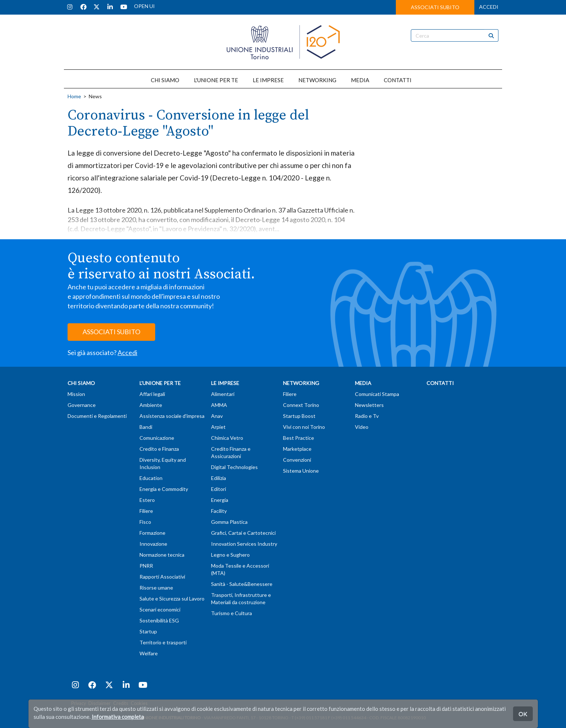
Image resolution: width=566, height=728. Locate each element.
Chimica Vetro (227, 438)
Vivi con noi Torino (304, 427)
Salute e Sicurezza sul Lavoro (172, 599)
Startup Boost (299, 416)
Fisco (145, 522)
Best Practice (299, 438)
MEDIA (360, 80)
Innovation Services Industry (244, 544)
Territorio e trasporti (163, 642)
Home (74, 96)
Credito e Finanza (159, 449)
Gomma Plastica (229, 522)
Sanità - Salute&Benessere (242, 584)
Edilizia (219, 478)
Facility (219, 511)
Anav (217, 416)
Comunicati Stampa (377, 394)
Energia (220, 500)
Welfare (149, 653)
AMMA (219, 405)
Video (362, 427)
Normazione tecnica (162, 555)
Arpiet (218, 427)
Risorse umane (156, 588)
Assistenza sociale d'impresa (172, 416)
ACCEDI (489, 7)
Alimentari (223, 394)
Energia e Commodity (164, 489)
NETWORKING (317, 80)
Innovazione (153, 544)
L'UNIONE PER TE (216, 80)
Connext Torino (301, 405)
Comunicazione (157, 438)
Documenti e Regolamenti (97, 416)
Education (151, 478)
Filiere (146, 511)
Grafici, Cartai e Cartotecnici (243, 533)
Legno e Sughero (230, 555)
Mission (76, 394)
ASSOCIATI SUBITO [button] (435, 7)
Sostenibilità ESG (159, 620)
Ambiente (151, 405)
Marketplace (297, 449)
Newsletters (369, 405)
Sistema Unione (301, 471)
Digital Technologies (234, 467)
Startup (148, 631)
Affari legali (152, 394)
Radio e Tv (367, 416)
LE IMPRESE (268, 80)
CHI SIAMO (165, 80)
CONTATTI (398, 80)
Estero (147, 500)
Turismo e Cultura (232, 613)
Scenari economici (160, 609)
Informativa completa (118, 717)
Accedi (127, 352)
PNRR (146, 566)
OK (523, 714)
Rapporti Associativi (162, 577)
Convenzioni (297, 460)
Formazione (152, 533)
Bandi (146, 427)
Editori (219, 489)
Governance (82, 405)
